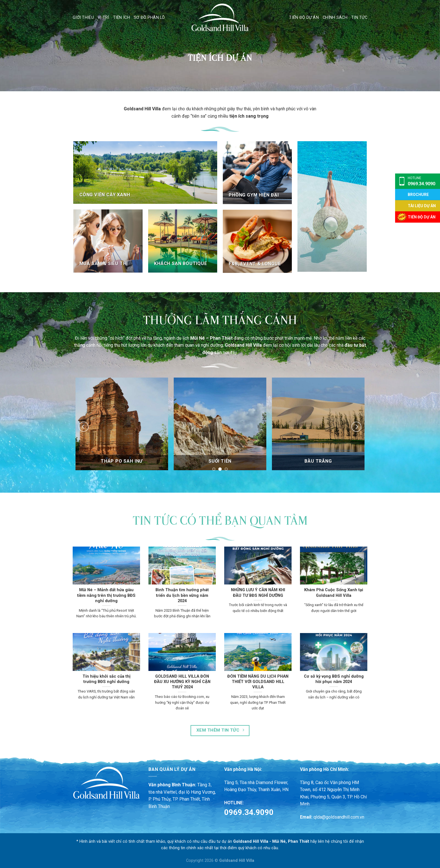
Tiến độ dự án (304, 18)
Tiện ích (122, 18)
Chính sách (335, 18)
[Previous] (84, 427)
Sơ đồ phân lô (149, 18)
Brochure (418, 195)
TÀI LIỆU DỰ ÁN (422, 206)
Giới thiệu (83, 18)
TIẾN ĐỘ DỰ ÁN (422, 217)
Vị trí (103, 18)
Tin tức (359, 18)
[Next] (356, 427)
